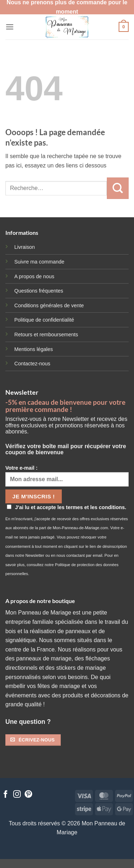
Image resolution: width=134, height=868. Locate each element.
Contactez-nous (32, 364)
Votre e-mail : (67, 476)
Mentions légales (34, 349)
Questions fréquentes (39, 291)
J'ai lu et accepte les (66, 507)
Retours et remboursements (46, 335)
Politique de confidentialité (44, 320)
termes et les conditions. (96, 507)
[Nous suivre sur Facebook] (6, 795)
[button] (10, 27)
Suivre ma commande (39, 262)
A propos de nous (34, 276)
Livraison (25, 247)
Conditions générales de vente (49, 305)
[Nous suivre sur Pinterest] (28, 795)
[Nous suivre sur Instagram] (17, 795)
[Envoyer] (118, 188)
